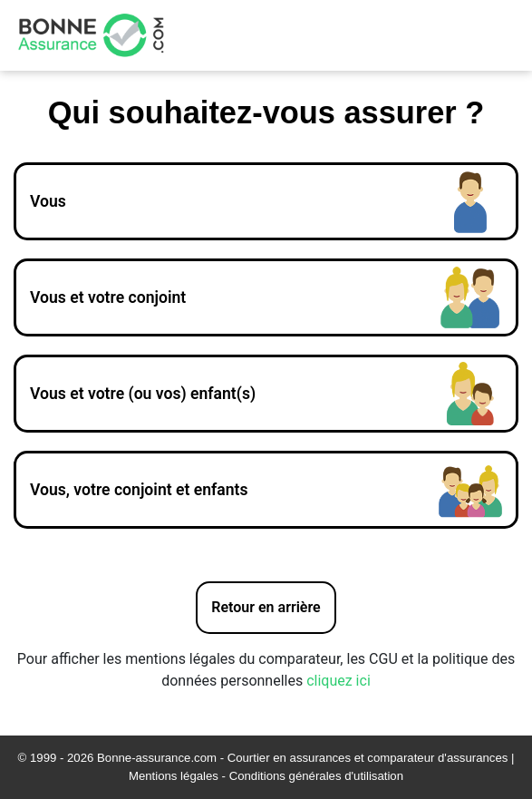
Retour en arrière (266, 607)
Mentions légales (174, 776)
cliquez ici (339, 681)
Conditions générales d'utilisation (316, 776)
